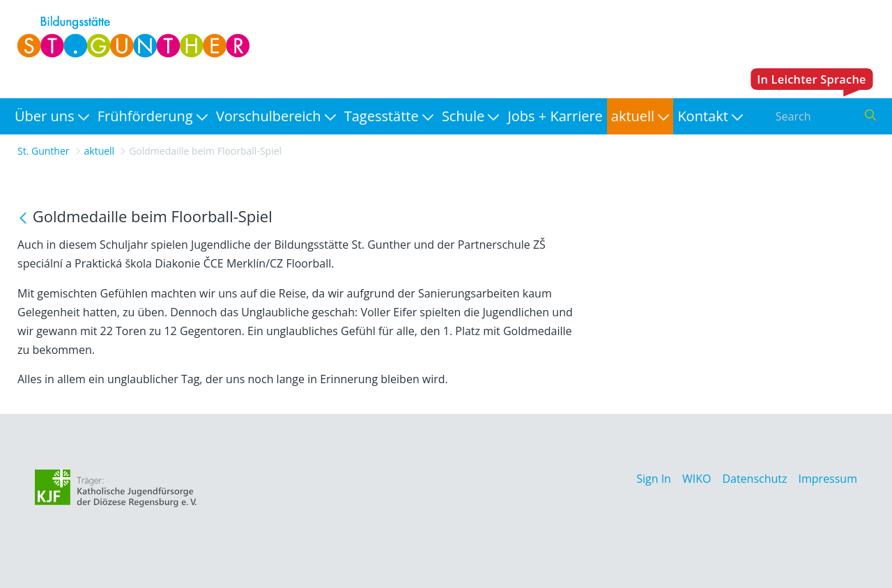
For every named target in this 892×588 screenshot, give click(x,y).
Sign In (654, 479)
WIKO (697, 479)
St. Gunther (44, 151)
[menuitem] (52, 116)
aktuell (100, 151)
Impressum (828, 479)
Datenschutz (754, 479)
